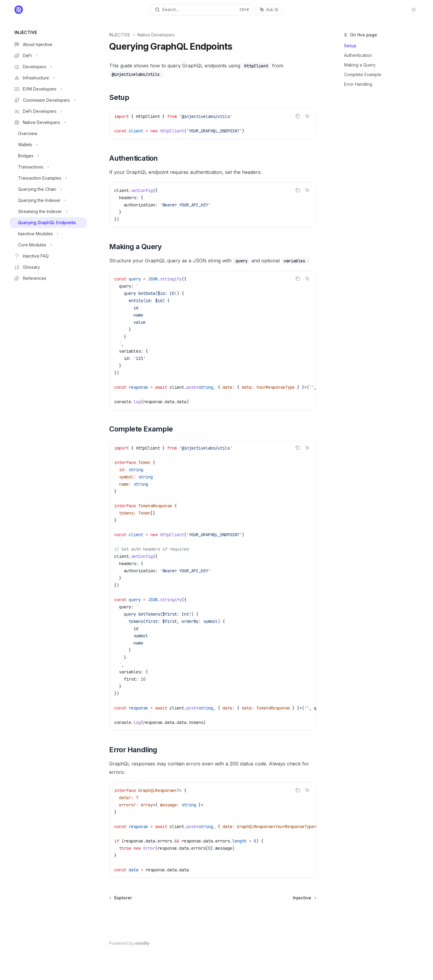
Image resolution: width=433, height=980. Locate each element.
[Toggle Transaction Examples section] (48, 178)
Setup (350, 46)
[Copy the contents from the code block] (298, 116)
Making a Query (360, 65)
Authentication (358, 55)
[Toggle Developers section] (48, 67)
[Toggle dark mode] (414, 10)
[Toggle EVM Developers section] (48, 89)
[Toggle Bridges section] (48, 156)
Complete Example (363, 74)
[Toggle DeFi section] (48, 56)
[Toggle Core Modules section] (48, 245)
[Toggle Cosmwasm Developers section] (48, 100)
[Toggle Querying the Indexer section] (48, 200)
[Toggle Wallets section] (48, 145)
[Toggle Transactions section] (48, 167)
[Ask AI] (307, 116)
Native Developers (156, 35)
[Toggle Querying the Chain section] (48, 189)
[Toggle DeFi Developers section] (48, 111)
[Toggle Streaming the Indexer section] (48, 212)
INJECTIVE (120, 35)
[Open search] (202, 10)
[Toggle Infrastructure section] (48, 78)
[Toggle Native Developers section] (48, 122)
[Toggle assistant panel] (269, 10)
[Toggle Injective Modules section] (48, 234)
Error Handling (358, 84)
